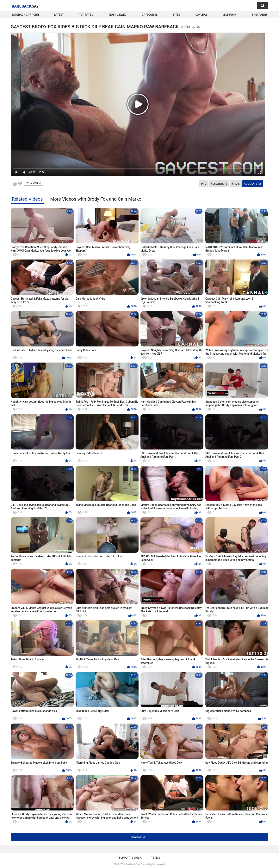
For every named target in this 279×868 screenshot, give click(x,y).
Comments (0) (253, 184)
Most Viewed (117, 15)
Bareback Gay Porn (25, 15)
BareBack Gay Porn (135, 864)
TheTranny (260, 15)
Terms (156, 858)
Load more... (140, 837)
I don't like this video (20, 184)
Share (236, 184)
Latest (59, 15)
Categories (150, 15)
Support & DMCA (130, 858)
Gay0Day (201, 15)
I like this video (15, 184)
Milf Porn (229, 15)
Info (204, 184)
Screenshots (219, 184)
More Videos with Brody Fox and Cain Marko (96, 199)
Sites (177, 15)
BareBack (25, 6)
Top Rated (86, 15)
